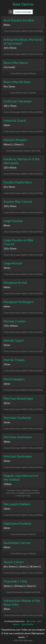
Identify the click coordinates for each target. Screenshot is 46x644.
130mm (8, 484)
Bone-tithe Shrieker (17, 82)
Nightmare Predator (18, 523)
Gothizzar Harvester (18, 101)
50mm (7, 125)
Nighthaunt (27, 490)
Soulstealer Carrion (17, 543)
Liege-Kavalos (13, 221)
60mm (7, 287)
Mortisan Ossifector (18, 418)
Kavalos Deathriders (18, 182)
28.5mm (34, 567)
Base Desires (23, 4)
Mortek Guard (13, 340)
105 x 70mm (10, 106)
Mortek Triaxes (14, 360)
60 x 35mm (9, 187)
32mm (7, 268)
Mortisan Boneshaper (19, 398)
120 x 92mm (10, 48)
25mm (17, 144)
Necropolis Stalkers (17, 504)
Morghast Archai (15, 282)
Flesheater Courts (14, 490)
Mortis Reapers (14, 379)
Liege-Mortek (13, 263)
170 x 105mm (11, 326)
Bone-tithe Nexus (16, 63)
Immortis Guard (15, 120)
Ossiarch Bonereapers (13, 31)
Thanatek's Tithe (15, 581)
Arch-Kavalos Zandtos (19, 20)
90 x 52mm (9, 87)
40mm (7, 144)
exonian (31, 621)
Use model (9, 67)
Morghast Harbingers (19, 302)
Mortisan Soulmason (18, 437)
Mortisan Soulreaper (18, 456)
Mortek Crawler (15, 321)
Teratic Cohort (14, 562)
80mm (7, 25)
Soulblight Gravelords (26, 493)
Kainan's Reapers (15, 140)
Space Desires (28, 624)
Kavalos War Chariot (18, 201)
